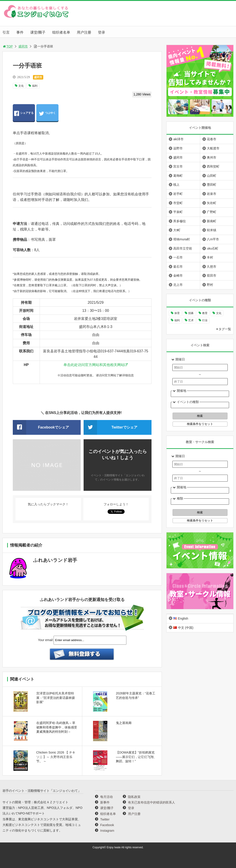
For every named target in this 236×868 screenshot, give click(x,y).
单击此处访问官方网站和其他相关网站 (94, 365)
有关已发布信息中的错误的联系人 (152, 802)
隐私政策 (134, 797)
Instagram (107, 831)
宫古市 (178, 166)
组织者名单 (61, 32)
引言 (6, 32)
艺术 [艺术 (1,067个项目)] (191, 320)
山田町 (212, 176)
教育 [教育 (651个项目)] (205, 313)
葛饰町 (178, 176)
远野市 (178, 148)
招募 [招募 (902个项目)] (191, 313)
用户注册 (84, 32)
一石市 (178, 257)
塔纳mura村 (182, 239)
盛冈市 (23, 46)
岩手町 (178, 194)
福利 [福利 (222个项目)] (177, 320)
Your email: (46, 640)
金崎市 (178, 276)
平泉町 (178, 212)
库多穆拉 (180, 221)
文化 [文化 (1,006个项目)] (219, 313)
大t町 (177, 230)
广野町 (212, 212)
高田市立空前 (183, 248)
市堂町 (178, 203)
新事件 (105, 802)
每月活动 (106, 797)
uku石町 (213, 248)
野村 (210, 285)
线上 (176, 185)
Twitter (105, 819)
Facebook (107, 825)
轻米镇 (212, 230)
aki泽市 (178, 139)
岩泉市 (212, 194)
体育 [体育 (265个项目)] (177, 313)
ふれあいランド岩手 (55, 560)
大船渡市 (213, 148)
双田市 (212, 276)
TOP (8, 46)
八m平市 (213, 239)
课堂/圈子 (38, 32)
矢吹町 (212, 203)
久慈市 (212, 267)
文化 (21, 86)
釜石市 (178, 267)
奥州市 (212, 157)
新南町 (212, 221)
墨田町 (212, 185)
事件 (20, 32)
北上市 (178, 285)
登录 (102, 32)
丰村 (210, 257)
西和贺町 (213, 166)
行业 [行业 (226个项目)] (205, 320)
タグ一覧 (225, 329)
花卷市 (212, 139)
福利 (35, 86)
